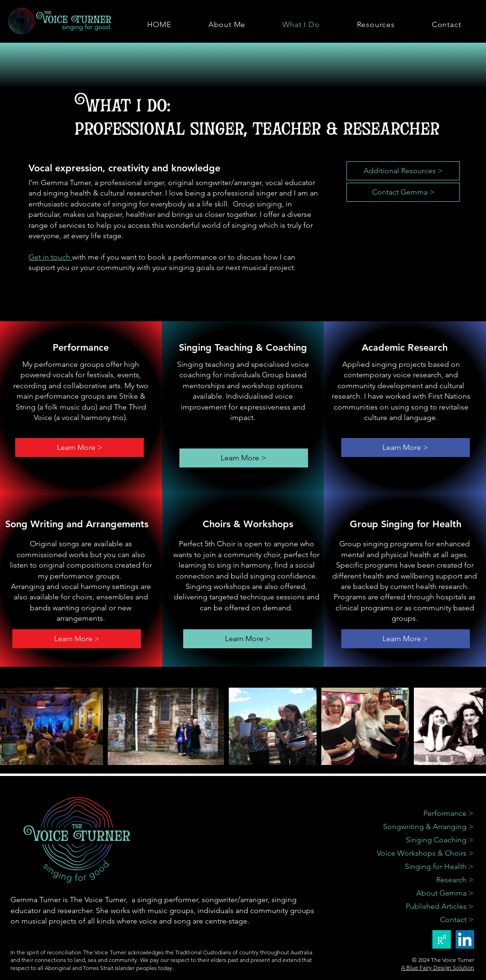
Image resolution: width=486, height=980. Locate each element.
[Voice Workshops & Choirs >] (417, 853)
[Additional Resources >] (403, 171)
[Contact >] (417, 920)
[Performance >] (417, 813)
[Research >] (417, 880)
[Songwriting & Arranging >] (417, 827)
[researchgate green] (442, 939)
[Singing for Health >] (417, 867)
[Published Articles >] (417, 906)
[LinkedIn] (465, 939)
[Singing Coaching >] (417, 840)
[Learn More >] (79, 448)
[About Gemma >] (417, 893)
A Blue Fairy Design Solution (438, 967)
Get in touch (50, 257)
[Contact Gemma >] (403, 192)
